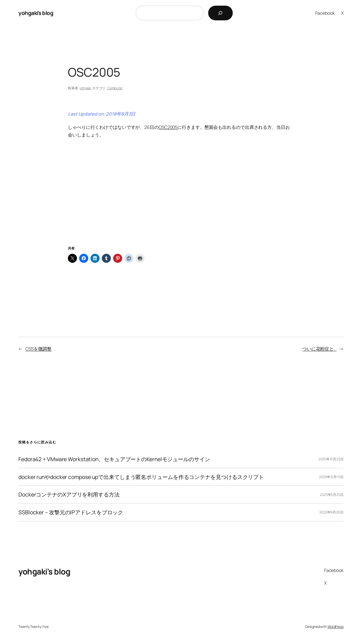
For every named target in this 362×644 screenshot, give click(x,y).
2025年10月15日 (331, 477)
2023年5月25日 (332, 495)
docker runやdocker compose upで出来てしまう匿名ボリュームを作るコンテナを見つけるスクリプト (141, 477)
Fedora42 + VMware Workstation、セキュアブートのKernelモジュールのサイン (114, 459)
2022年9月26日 (331, 512)
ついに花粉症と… (319, 349)
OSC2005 (168, 127)
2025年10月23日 (331, 459)
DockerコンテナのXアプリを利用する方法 (69, 495)
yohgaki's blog (36, 13)
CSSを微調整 (38, 349)
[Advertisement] (181, 199)
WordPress (336, 627)
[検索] (220, 13)
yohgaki (85, 88)
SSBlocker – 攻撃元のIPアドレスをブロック (71, 512)
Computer (115, 88)
